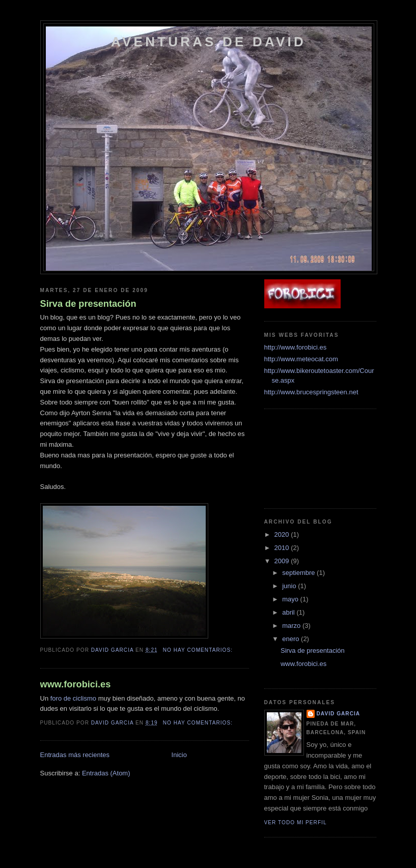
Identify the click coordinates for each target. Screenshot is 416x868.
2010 (283, 548)
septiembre (299, 573)
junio (290, 586)
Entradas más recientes (75, 755)
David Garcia (339, 714)
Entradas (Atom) (106, 773)
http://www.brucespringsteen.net (311, 392)
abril (289, 612)
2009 (283, 561)
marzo (292, 626)
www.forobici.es (76, 684)
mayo (291, 599)
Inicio (179, 755)
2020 (283, 534)
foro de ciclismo (73, 698)
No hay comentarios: (199, 650)
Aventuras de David (209, 42)
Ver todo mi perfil (296, 822)
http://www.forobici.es (296, 347)
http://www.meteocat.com (301, 359)
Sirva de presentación (88, 304)
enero (292, 639)
